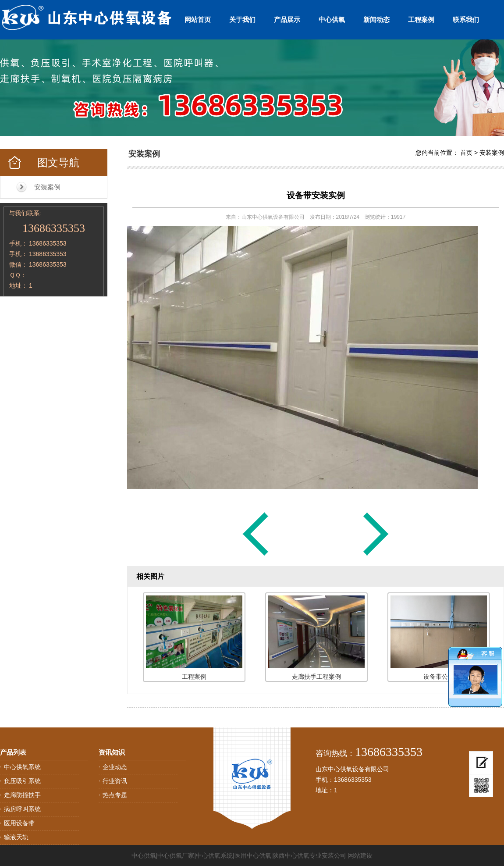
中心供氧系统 (22, 767)
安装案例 (47, 187)
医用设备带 (19, 823)
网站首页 (198, 20)
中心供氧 (332, 20)
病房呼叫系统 (22, 809)
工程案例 (421, 20)
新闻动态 (376, 20)
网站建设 (360, 855)
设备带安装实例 (316, 195)
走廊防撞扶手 (22, 795)
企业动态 (115, 767)
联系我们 (466, 20)
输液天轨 (16, 837)
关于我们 (242, 20)
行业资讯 (115, 781)
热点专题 (115, 795)
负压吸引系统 (22, 781)
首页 (466, 153)
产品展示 (287, 20)
